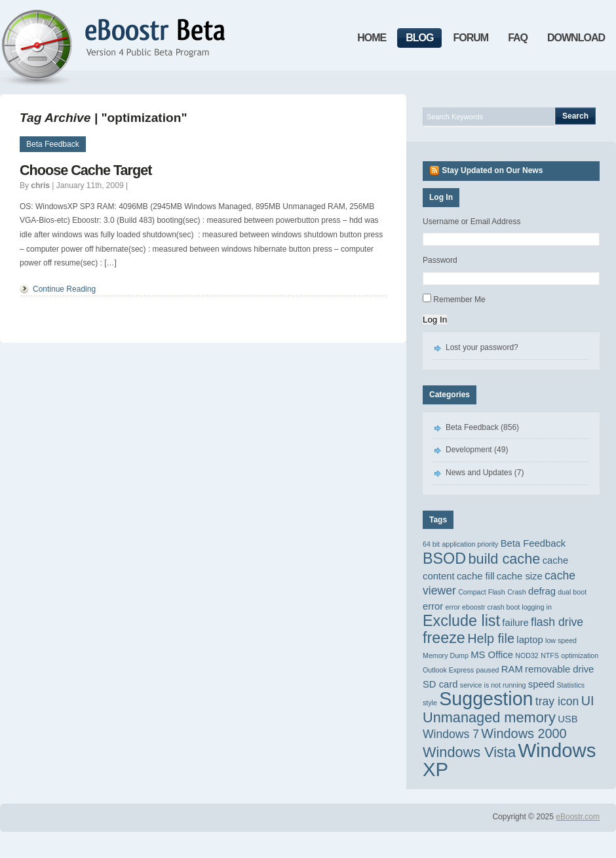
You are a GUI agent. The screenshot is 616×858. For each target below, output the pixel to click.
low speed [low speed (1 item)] (561, 640)
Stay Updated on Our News (492, 170)
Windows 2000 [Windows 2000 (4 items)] (524, 733)
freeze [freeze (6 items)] (444, 638)
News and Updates (479, 473)
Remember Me (459, 300)
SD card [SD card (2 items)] (440, 684)
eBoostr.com (578, 817)
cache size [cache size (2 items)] (520, 576)
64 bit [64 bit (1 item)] (431, 544)
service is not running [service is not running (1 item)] (493, 685)
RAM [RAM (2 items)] (512, 669)
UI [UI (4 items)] (588, 701)
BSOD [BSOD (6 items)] (444, 558)
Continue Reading (64, 289)
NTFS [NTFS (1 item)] (550, 655)
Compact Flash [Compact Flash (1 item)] (482, 592)
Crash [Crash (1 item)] (516, 592)
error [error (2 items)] (433, 606)
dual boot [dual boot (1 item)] (572, 592)
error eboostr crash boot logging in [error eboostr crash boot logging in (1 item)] (499, 607)
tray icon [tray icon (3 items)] (557, 701)
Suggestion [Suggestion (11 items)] (486, 699)
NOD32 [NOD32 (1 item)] (527, 655)
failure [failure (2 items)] (515, 623)
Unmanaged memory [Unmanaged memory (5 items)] (489, 717)
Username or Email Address (472, 222)
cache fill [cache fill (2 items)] (476, 576)
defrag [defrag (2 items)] (542, 591)
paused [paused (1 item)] (488, 670)
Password (440, 260)
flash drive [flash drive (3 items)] (557, 622)
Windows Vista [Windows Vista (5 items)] (469, 752)
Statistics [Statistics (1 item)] (571, 685)
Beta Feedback (53, 144)
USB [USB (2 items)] (568, 719)
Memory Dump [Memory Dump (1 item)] (446, 655)
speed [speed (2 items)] (541, 684)
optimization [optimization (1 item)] (580, 655)
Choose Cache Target (86, 170)
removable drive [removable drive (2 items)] (559, 669)
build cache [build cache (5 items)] (504, 559)
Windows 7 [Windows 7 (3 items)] (451, 734)
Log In (435, 320)
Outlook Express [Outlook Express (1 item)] (448, 670)
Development (469, 450)
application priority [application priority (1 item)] (470, 544)
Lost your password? (482, 347)
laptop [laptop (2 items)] (529, 640)
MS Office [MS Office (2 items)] (492, 655)
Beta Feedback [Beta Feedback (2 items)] (533, 543)
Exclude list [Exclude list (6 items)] (461, 621)
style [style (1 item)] (430, 703)
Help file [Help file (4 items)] (491, 638)
